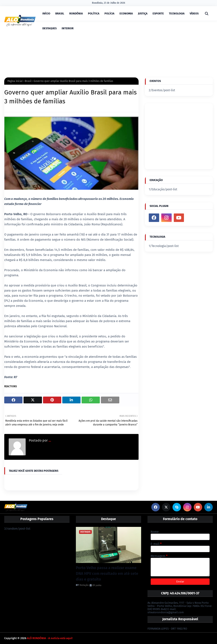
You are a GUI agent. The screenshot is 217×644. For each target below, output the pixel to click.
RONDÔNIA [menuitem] (76, 13)
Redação (84, 585)
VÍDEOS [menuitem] (194, 13)
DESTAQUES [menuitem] (49, 28)
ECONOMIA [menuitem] (126, 13)
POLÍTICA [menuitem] (94, 13)
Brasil (28, 81)
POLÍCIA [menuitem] (109, 13)
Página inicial (15, 81)
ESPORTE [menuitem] (158, 13)
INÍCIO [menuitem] (46, 13)
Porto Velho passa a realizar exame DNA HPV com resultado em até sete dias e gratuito (107, 574)
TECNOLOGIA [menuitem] (177, 13)
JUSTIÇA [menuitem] (143, 13)
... (49, 440)
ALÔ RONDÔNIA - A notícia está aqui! (50, 638)
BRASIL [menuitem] (60, 13)
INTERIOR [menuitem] (68, 28)
